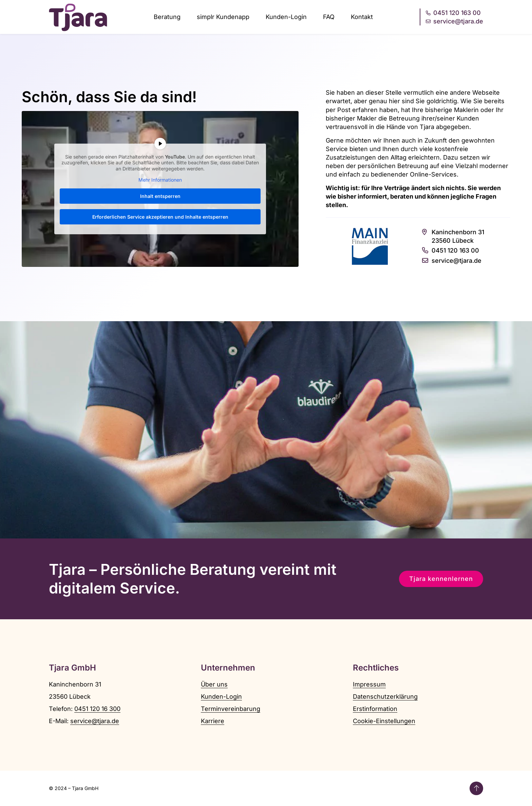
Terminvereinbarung (231, 709)
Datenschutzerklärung (385, 697)
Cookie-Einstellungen (384, 721)
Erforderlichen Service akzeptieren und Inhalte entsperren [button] (160, 216)
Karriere (213, 721)
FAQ (329, 17)
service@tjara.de (95, 721)
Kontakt (362, 17)
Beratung (167, 17)
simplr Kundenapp (223, 17)
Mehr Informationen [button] (160, 180)
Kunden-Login (286, 17)
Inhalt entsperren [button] (160, 196)
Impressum (369, 684)
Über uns (214, 684)
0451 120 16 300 (97, 709)
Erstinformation (375, 709)
